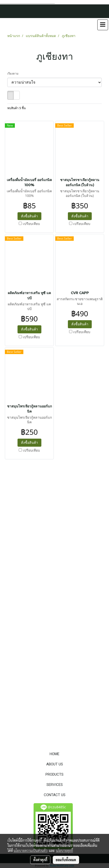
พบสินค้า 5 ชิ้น (16, 108)
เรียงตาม (14, 73)
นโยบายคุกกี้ (64, 850)
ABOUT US (55, 764)
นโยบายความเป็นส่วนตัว (31, 850)
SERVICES (55, 785)
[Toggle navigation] (103, 25)
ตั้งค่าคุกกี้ (40, 860)
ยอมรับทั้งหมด (66, 860)
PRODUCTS (54, 774)
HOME (54, 754)
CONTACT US (55, 795)
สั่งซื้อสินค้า (29, 216)
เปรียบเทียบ (31, 224)
